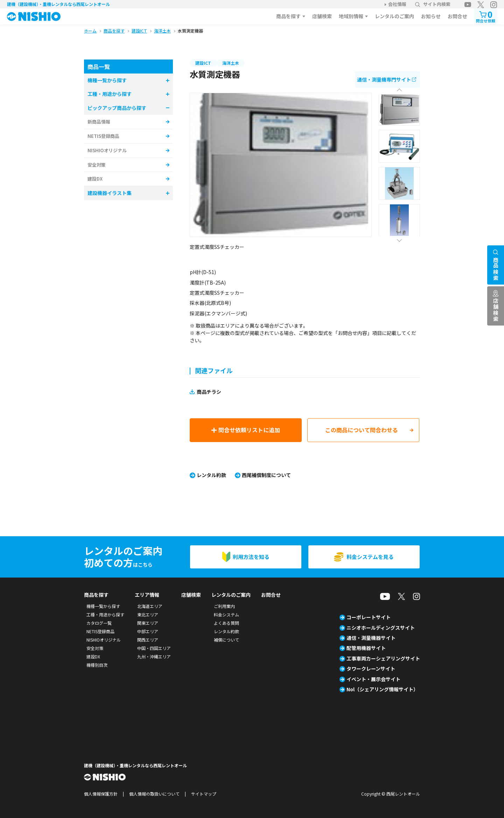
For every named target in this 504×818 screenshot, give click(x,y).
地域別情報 (351, 16)
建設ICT (203, 63)
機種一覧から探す (103, 606)
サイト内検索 (433, 4)
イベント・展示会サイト (373, 679)
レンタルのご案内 (394, 16)
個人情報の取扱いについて (154, 794)
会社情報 (397, 4)
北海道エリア (150, 606)
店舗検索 (322, 16)
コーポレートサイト (369, 617)
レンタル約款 (211, 475)
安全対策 (97, 165)
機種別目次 (97, 665)
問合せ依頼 (486, 16)
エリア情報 (147, 595)
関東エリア (148, 623)
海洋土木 (231, 63)
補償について (226, 640)
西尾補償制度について (266, 475)
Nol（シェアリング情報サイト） (382, 689)
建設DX (95, 179)
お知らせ (431, 16)
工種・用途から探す (105, 614)
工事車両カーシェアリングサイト (383, 658)
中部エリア (148, 631)
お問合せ (457, 16)
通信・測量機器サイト (371, 638)
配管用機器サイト (366, 648)
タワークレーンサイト (371, 669)
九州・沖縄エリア (154, 656)
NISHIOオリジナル (107, 150)
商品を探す (288, 16)
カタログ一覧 (99, 623)
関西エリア (148, 640)
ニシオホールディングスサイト (381, 628)
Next (399, 239)
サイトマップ (204, 794)
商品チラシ (209, 392)
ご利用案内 (224, 606)
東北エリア (148, 614)
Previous (399, 92)
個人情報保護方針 (101, 794)
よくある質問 (226, 623)
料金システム (226, 614)
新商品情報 (99, 122)
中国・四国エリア (154, 648)
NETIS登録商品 (103, 136)
